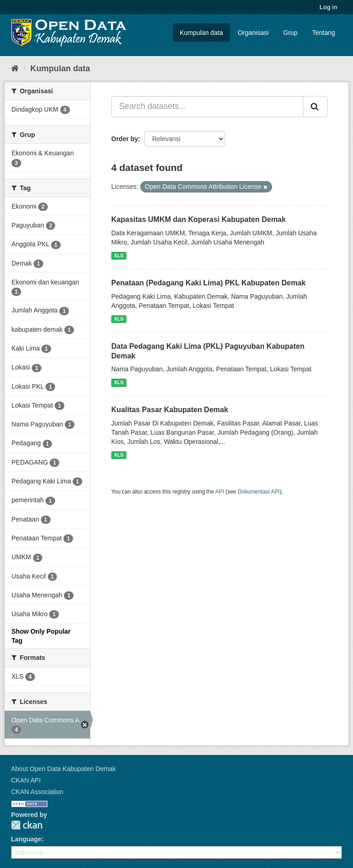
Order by (125, 139)
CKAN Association (37, 792)
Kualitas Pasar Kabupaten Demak (170, 410)
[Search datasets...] (207, 107)
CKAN (27, 825)
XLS (119, 255)
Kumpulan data (201, 33)
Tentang (324, 33)
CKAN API (26, 780)
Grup (290, 33)
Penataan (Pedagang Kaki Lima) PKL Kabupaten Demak (208, 283)
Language (26, 839)
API (219, 492)
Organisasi (253, 33)
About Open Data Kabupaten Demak (63, 769)
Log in (328, 7)
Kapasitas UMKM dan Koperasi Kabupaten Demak (199, 219)
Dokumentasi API (259, 492)
